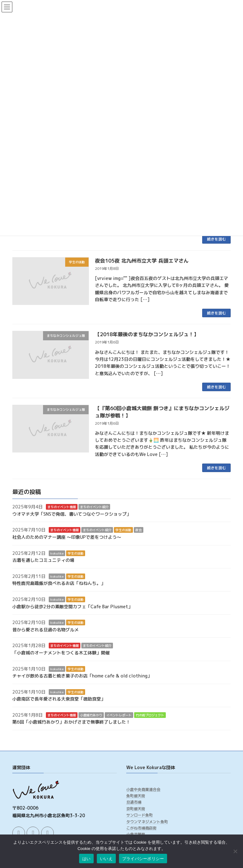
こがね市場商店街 (141, 828)
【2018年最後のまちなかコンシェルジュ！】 (147, 334)
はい (87, 859)
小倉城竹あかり (91, 715)
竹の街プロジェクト (150, 715)
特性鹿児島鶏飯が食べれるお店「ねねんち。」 (59, 583)
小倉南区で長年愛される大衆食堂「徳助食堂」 (59, 699)
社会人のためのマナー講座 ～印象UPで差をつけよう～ (67, 537)
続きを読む (216, 239)
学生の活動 (123, 530)
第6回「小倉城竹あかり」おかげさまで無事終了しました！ (71, 722)
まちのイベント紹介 (94, 507)
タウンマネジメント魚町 (147, 822)
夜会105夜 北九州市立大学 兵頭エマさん (142, 261)
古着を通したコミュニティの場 (43, 560)
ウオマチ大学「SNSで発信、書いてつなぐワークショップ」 (72, 514)
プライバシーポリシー (143, 859)
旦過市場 (134, 802)
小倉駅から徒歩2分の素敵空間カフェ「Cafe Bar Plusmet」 (72, 607)
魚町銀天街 (136, 796)
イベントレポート (119, 715)
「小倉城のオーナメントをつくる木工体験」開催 (61, 653)
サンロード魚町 (140, 815)
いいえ (106, 859)
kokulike (57, 553)
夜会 (139, 530)
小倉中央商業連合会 (143, 789)
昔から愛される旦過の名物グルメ (46, 630)
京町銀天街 (136, 809)
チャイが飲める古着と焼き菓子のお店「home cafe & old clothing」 (82, 676)
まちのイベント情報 (62, 507)
